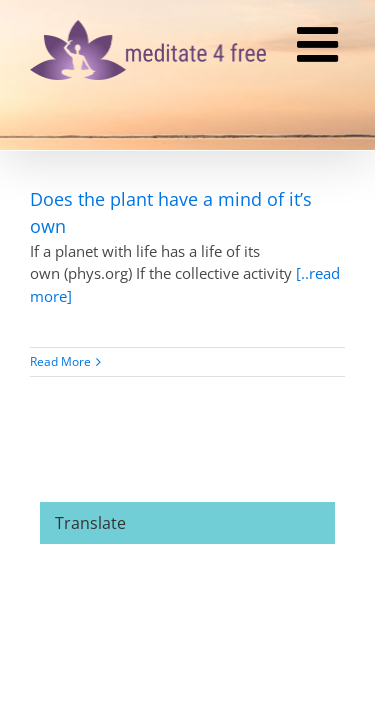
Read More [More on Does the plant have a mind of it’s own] (60, 361)
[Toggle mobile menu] (321, 46)
